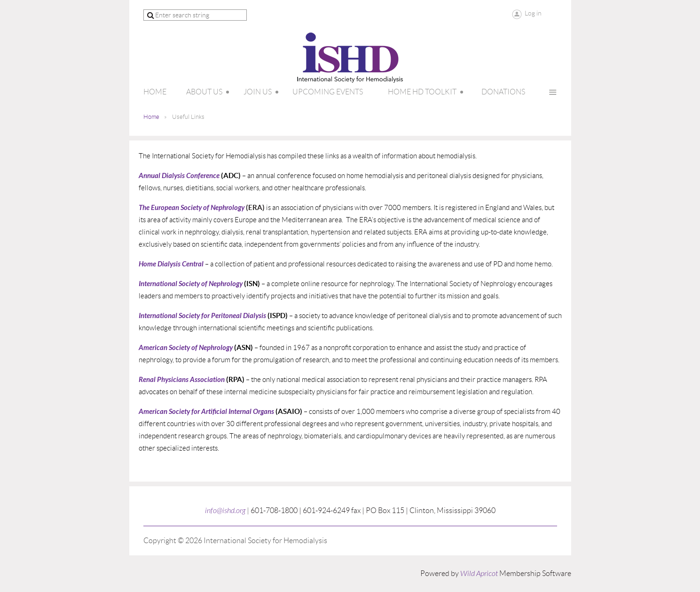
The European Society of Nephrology (192, 208)
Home (151, 117)
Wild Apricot (479, 574)
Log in (533, 13)
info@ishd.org (225, 511)
